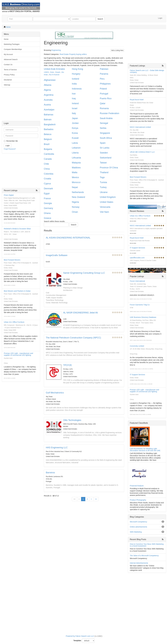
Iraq (74, 98)
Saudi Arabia (106, 118)
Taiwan (103, 163)
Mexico (75, 177)
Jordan (75, 123)
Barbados (49, 129)
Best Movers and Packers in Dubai (17, 291)
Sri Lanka (105, 148)
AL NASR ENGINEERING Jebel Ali (80, 313)
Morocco (76, 182)
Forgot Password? (10, 149)
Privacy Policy (9, 75)
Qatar (103, 103)
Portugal (104, 94)
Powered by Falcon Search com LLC (80, 636)
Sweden (104, 153)
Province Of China (109, 168)
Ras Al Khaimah (54, 75)
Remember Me (12, 141)
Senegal (104, 123)
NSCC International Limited (140, 127)
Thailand (104, 172)
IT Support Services (137, 248)
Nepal (75, 187)
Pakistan (104, 69)
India (74, 84)
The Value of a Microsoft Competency (144, 556)
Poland (103, 89)
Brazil (47, 144)
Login (160, 18)
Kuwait (75, 138)
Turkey (103, 187)
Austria (47, 105)
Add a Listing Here (117, 50)
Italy (74, 113)
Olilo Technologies (72, 420)
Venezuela (105, 207)
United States (107, 202)
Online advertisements (138, 527)
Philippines (105, 84)
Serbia (103, 128)
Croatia (47, 179)
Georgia (48, 203)
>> (96, 499)
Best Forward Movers (12, 260)
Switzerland (106, 158)
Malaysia (76, 163)
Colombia (49, 174)
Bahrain (48, 120)
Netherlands (78, 192)
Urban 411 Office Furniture (14, 322)
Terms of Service (10, 70)
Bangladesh (50, 124)
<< (74, 499)
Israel (75, 108)
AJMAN (46, 72)
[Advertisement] (21, 105)
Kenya (75, 128)
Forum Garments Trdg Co (140, 305)
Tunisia (103, 182)
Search (100, 19)
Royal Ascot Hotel (137, 100)
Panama (104, 74)
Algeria (47, 90)
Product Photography (138, 500)
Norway (76, 207)
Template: (77, 641)
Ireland (75, 103)
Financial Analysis (137, 486)
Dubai (52, 72)
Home (8, 27)
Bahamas (49, 115)
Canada (48, 159)
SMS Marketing (136, 532)
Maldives (76, 168)
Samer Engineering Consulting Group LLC (84, 273)
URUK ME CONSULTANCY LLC (142, 152)
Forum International (137, 281)
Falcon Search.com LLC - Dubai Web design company (147, 71)
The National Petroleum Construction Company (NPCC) (73, 338)
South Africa (106, 138)
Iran (74, 94)
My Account (8, 54)
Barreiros (50, 473)
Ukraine (104, 192)
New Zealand (78, 197)
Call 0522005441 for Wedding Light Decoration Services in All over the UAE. (145, 450)
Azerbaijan (49, 110)
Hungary (76, 74)
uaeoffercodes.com (137, 258)
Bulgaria (48, 149)
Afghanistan (50, 80)
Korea (75, 133)
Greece (47, 218)
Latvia (75, 143)
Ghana (47, 213)
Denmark (48, 189)
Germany (48, 208)
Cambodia (49, 154)
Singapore (105, 133)
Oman (75, 212)
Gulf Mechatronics (55, 393)
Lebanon (76, 148)
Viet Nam (104, 212)
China (47, 169)
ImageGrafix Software (57, 255)
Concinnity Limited (137, 346)
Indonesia (77, 89)
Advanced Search (11, 59)
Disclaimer (8, 80)
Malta (75, 172)
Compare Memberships (13, 49)
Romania (104, 108)
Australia (48, 100)
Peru (102, 79)
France (47, 198)
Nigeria (75, 202)
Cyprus (47, 184)
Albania (48, 85)
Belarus (48, 134)
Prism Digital (9, 195)
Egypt (47, 193)
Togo (102, 177)
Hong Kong (77, 69)
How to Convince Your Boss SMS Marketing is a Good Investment (147, 545)
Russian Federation (110, 113)
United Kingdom (108, 197)
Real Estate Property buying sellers (73, 54)
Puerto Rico (106, 98)
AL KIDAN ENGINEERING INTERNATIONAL (68, 238)
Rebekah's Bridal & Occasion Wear (17, 229)
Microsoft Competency (138, 522)
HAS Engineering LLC (57, 448)
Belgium (48, 139)
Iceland (75, 79)
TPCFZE (67, 365)
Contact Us (8, 65)
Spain (103, 143)
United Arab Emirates (54, 69)
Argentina (49, 95)
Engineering (56, 50)
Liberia (75, 153)
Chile (46, 164)
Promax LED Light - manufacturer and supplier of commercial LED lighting (18, 354)
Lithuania (76, 158)
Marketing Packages (12, 44)
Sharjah (58, 72)
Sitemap (7, 85)
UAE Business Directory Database (143, 317)
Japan (75, 118)
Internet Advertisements (139, 563)
